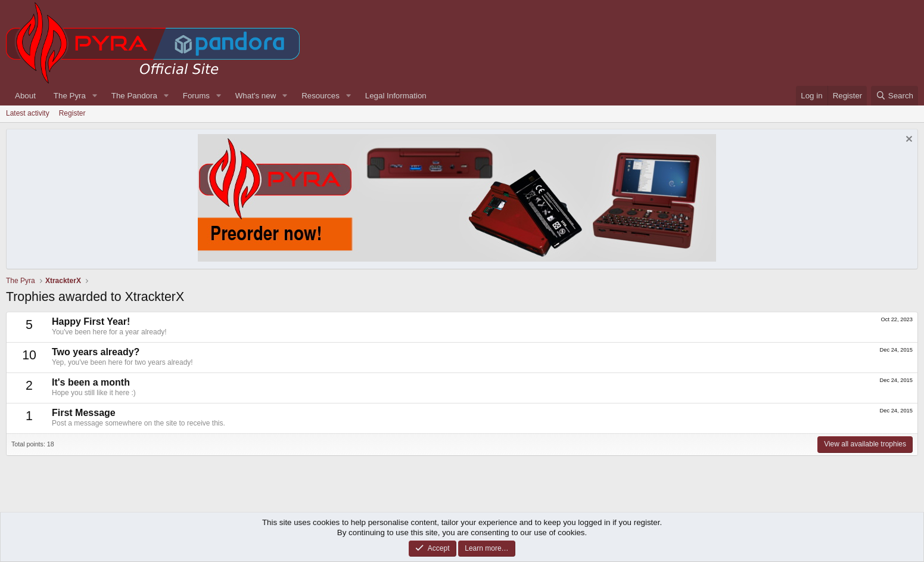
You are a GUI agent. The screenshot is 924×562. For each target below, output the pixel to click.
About (25, 96)
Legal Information (396, 96)
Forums (196, 96)
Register (72, 113)
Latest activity (28, 113)
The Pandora (134, 96)
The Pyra (70, 96)
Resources (321, 96)
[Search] (895, 96)
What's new (256, 96)
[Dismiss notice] (908, 140)
